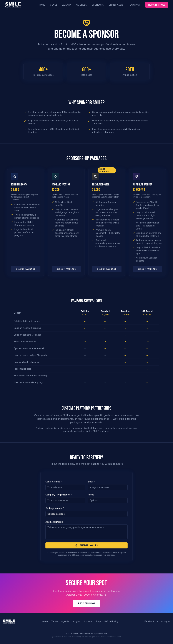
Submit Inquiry (86, 547)
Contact (135, 5)
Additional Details (54, 523)
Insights (77, 621)
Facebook (149, 621)
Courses (82, 5)
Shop (98, 621)
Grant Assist (117, 5)
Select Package (26, 271)
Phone (91, 496)
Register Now (157, 5)
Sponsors (98, 5)
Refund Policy (111, 621)
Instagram (166, 621)
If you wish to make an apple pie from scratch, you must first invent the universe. (86, 637)
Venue (54, 5)
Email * (91, 483)
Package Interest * (55, 510)
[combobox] (86, 516)
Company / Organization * (59, 496)
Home (42, 5)
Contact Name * (54, 483)
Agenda (67, 5)
